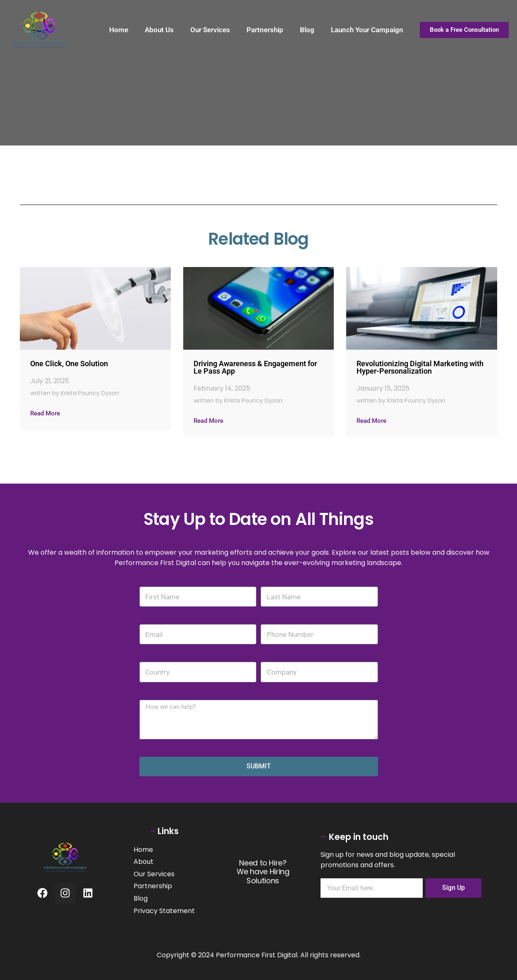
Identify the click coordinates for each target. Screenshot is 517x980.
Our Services (210, 30)
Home (119, 30)
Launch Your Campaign (367, 30)
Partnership (265, 30)
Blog (307, 30)
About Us (159, 30)
